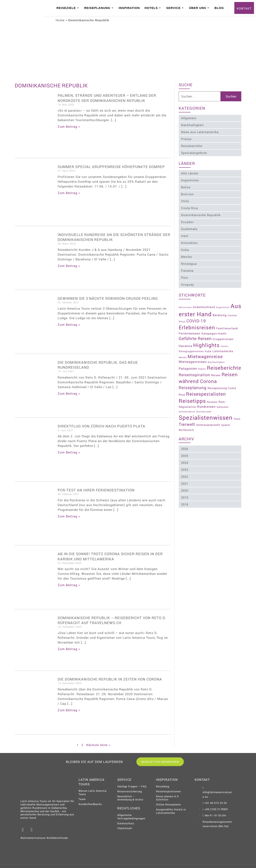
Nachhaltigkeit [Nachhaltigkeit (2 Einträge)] (216, 359)
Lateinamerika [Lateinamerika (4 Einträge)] (223, 347)
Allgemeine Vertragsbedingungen (131, 817)
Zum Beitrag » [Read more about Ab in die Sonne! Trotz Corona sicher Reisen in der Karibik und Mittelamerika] (69, 585)
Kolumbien (190, 243)
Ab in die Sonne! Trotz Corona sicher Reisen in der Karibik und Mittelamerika (110, 556)
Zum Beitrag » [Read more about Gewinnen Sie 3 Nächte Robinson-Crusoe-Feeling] (69, 324)
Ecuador (188, 222)
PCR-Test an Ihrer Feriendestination (96, 490)
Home (60, 20)
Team (82, 799)
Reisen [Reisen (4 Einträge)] (216, 376)
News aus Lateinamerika (200, 132)
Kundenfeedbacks (90, 804)
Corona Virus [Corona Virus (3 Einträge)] (187, 318)
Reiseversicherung (130, 791)
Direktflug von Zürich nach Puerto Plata (101, 426)
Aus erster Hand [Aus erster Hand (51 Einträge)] (202, 310)
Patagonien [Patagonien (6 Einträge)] (188, 362)
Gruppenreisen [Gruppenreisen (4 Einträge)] (223, 335)
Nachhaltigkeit (193, 125)
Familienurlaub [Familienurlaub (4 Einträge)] (227, 325)
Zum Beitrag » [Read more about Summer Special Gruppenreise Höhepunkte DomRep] (69, 193)
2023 (185, 470)
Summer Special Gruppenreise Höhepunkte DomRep (111, 167)
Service (175, 8)
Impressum (125, 828)
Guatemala (189, 229)
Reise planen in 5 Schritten (167, 798)
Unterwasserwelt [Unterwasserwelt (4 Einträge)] (208, 426)
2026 (185, 449)
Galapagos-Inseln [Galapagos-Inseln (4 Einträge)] (214, 330)
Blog (219, 8)
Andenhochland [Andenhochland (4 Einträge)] (204, 304)
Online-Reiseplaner (169, 804)
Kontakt (244, 8)
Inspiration (129, 8)
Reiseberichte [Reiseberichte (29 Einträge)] (196, 368)
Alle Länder (190, 173)
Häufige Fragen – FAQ (132, 786)
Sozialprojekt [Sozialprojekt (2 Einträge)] (204, 412)
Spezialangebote (194, 153)
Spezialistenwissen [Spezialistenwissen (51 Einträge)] (206, 418)
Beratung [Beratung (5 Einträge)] (232, 311)
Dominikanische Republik (201, 215)
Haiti (185, 236)
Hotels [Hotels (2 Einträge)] (225, 343)
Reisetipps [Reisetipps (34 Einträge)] (192, 402)
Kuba (185, 250)
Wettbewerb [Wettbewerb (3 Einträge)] (187, 431)
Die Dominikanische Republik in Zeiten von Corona (110, 679)
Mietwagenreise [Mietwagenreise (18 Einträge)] (205, 353)
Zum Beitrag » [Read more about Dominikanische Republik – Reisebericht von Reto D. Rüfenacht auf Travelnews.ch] (69, 649)
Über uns (199, 8)
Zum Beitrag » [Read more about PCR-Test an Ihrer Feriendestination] (69, 516)
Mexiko (187, 257)
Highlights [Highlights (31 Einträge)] (207, 341)
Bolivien (188, 194)
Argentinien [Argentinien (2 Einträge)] (223, 304)
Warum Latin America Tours (93, 792)
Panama (187, 271)
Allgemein (189, 118)
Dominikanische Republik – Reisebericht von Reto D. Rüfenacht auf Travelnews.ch (112, 620)
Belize (186, 187)
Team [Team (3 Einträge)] (237, 420)
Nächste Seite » (98, 745)
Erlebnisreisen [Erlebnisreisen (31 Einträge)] (197, 324)
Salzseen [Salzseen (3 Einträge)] (223, 408)
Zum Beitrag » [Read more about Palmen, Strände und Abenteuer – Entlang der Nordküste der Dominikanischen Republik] (69, 126)
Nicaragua (189, 264)
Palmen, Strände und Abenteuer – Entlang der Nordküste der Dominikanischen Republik (107, 98)
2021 (185, 484)
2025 (185, 456)
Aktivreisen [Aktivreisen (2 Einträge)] (185, 304)
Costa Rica (190, 208)
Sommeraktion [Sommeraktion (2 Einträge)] (187, 412)
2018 (185, 505)
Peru (185, 277)
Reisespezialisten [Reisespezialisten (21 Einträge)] (206, 395)
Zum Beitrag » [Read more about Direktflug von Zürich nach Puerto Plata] (69, 452)
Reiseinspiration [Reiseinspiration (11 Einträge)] (195, 375)
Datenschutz (126, 823)
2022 (185, 477)
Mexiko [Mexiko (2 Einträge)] (183, 354)
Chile (185, 201)
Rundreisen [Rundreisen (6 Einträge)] (207, 407)
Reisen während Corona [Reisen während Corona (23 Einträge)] (208, 379)
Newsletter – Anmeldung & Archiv (130, 798)
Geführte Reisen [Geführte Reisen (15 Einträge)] (195, 335)
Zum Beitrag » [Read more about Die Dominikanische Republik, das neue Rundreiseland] (69, 393)
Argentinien (190, 180)
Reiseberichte (192, 146)
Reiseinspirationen (168, 791)
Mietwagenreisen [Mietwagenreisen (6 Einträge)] (193, 358)
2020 (185, 491)
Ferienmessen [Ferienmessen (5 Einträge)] (190, 330)
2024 (185, 463)
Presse (187, 139)
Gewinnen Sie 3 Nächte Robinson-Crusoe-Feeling (108, 298)
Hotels (153, 8)
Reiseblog (163, 786)
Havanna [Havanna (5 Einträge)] (186, 342)
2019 (185, 498)
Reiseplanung (99, 8)
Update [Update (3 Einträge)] (226, 426)
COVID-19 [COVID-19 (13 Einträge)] (206, 317)
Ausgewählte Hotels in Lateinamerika (171, 811)
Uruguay (188, 284)
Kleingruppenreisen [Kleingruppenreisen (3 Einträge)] (192, 347)
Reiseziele (68, 8)
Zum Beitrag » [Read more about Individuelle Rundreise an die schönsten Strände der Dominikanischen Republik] (69, 266)
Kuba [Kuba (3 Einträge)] (208, 347)
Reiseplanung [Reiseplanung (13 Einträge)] (193, 388)
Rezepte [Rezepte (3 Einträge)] (212, 403)
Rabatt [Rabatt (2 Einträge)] (202, 363)
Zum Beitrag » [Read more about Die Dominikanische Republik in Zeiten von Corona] (69, 710)
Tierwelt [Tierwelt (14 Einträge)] (187, 425)
